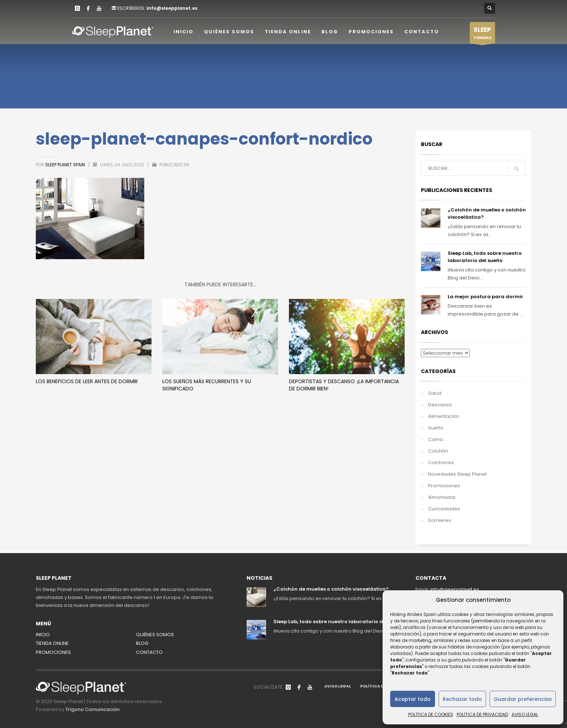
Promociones (444, 486)
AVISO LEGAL (525, 714)
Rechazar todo (462, 699)
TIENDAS (482, 34)
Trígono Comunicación (93, 709)
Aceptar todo (413, 699)
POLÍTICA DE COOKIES (431, 714)
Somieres (440, 520)
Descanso (440, 405)
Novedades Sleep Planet (457, 474)
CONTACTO (149, 652)
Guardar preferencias (523, 699)
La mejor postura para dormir (485, 297)
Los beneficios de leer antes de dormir (87, 381)
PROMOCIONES (53, 652)
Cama (436, 439)
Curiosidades (444, 509)
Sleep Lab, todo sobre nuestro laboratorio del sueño (485, 257)
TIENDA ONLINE (52, 643)
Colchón (438, 451)
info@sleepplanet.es (172, 8)
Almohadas (442, 497)
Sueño (436, 428)
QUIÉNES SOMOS (155, 635)
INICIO (43, 635)
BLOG (142, 643)
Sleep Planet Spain (66, 165)
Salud (435, 393)
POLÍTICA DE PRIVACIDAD (482, 714)
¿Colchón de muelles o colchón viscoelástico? (331, 589)
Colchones (441, 463)
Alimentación (444, 416)
